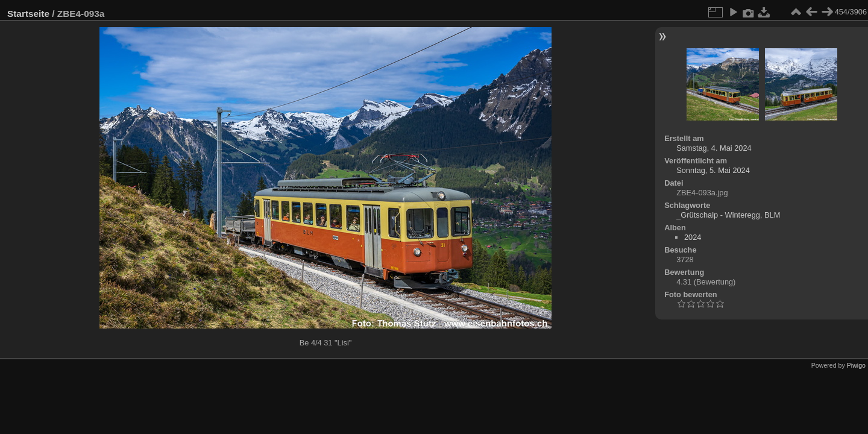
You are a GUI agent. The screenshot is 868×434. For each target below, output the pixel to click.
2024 (693, 237)
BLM (772, 215)
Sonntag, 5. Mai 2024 (713, 170)
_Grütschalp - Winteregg (718, 215)
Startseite (28, 14)
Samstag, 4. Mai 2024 (714, 148)
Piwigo (856, 365)
